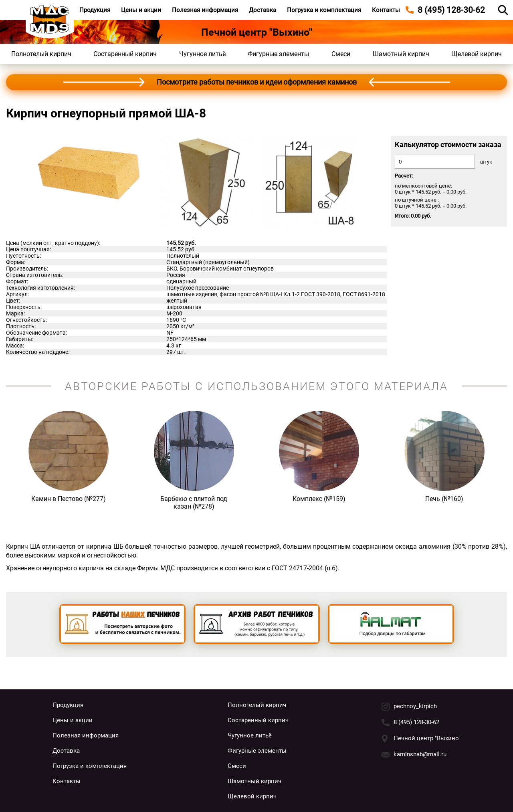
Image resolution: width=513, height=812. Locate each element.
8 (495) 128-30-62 (416, 722)
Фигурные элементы (278, 54)
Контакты (386, 10)
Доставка (263, 10)
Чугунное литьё (202, 54)
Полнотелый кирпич (41, 54)
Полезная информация (205, 10)
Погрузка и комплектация (324, 10)
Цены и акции (141, 10)
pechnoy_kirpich (415, 706)
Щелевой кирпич (477, 54)
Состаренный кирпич (125, 54)
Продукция (95, 10)
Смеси (341, 54)
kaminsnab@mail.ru (420, 754)
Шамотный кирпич (401, 54)
